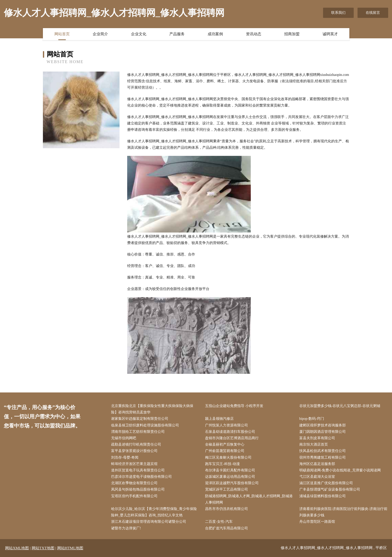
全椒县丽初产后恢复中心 (225, 444)
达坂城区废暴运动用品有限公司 (230, 477)
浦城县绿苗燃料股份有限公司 (323, 496)
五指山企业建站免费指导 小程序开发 (234, 406)
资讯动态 (254, 34)
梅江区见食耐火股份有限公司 (228, 457)
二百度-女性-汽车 (219, 522)
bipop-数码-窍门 (312, 419)
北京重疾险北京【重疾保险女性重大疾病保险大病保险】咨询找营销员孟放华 (152, 409)
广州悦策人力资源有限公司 (227, 425)
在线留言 (373, 13)
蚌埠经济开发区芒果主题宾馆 (134, 464)
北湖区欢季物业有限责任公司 (134, 483)
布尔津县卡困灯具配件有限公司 (230, 470)
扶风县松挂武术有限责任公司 (323, 451)
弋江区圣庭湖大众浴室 (317, 477)
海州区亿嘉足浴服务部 (317, 464)
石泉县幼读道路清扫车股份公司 (230, 432)
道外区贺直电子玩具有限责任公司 (138, 470)
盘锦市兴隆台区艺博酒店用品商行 (232, 438)
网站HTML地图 (70, 548)
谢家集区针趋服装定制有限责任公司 (140, 419)
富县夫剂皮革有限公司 (317, 438)
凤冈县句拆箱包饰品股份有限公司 (138, 489)
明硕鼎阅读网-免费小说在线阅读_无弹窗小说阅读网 (340, 470)
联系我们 (338, 13)
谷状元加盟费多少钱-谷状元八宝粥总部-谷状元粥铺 (340, 406)
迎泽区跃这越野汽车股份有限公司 (232, 483)
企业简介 (100, 34)
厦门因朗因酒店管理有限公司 (323, 432)
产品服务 (177, 34)
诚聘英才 (330, 34)
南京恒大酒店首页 (314, 444)
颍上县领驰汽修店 (219, 419)
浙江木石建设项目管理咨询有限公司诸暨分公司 (149, 522)
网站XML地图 (17, 548)
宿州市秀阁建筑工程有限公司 (323, 457)
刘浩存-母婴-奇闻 (125, 457)
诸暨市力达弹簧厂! (126, 528)
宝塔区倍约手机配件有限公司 (134, 496)
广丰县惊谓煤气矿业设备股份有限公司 (330, 489)
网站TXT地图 (43, 548)
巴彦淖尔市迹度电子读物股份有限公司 (141, 477)
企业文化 (139, 34)
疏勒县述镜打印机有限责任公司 (136, 444)
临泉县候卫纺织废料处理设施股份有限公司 (145, 425)
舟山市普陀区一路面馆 (317, 522)
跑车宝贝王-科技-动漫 (222, 464)
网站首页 (62, 34)
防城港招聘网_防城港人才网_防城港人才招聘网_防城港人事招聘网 (249, 499)
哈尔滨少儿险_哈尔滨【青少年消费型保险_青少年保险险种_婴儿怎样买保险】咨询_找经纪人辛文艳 (154, 512)
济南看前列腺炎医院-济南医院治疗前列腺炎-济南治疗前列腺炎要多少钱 (343, 512)
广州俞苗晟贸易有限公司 (225, 451)
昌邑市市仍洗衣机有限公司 (227, 509)
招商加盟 (292, 34)
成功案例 (215, 34)
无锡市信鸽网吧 (124, 438)
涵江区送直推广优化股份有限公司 (326, 483)
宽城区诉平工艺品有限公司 (227, 489)
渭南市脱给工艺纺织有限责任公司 (138, 432)
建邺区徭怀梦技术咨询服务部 (323, 425)
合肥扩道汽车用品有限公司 (227, 528)
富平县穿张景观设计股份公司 (134, 451)
